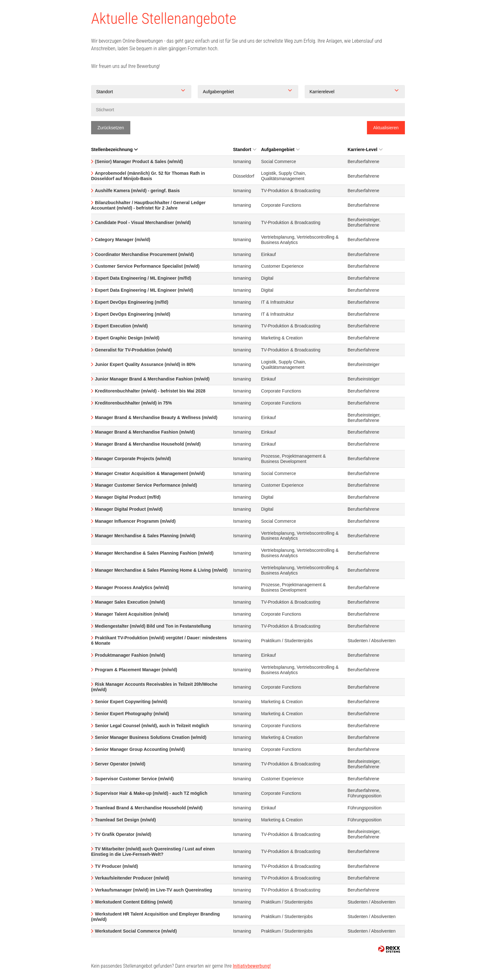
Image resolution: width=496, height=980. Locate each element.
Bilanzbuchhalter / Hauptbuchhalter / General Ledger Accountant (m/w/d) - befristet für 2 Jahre (148, 205)
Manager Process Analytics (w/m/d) (132, 587)
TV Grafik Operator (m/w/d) (123, 834)
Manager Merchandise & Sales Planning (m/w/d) (145, 536)
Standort (245, 149)
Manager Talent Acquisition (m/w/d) (132, 614)
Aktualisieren (386, 128)
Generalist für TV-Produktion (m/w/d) (133, 350)
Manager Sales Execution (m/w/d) (130, 602)
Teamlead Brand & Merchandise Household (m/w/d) (149, 808)
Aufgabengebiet (280, 149)
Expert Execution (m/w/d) (121, 326)
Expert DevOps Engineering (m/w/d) (133, 314)
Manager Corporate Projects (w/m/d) (133, 459)
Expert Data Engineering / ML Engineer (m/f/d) (143, 278)
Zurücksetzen (111, 128)
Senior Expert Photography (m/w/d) (132, 714)
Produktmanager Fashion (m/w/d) (130, 655)
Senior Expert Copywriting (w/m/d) (131, 702)
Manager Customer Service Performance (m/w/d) (146, 485)
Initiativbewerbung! (252, 966)
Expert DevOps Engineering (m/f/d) (132, 302)
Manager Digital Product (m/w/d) (129, 509)
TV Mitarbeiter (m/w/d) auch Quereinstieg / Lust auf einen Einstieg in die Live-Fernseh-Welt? (153, 852)
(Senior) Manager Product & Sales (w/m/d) (139, 161)
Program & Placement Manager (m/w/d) (136, 670)
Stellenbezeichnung (114, 149)
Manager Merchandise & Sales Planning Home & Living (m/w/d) (161, 570)
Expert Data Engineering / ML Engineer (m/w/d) (144, 290)
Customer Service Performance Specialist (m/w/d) (147, 266)
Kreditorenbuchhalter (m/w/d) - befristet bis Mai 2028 (150, 391)
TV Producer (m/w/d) (116, 866)
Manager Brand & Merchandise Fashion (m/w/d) (145, 432)
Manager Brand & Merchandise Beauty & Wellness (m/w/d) (156, 417)
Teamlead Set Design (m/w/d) (125, 820)
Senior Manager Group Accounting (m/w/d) (140, 749)
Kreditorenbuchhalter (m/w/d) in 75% (133, 403)
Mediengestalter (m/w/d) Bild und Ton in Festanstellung (153, 626)
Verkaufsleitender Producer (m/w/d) (132, 878)
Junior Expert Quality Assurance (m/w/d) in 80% (145, 364)
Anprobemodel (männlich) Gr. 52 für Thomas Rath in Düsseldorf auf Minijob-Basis (148, 176)
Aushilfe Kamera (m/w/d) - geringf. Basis (137, 191)
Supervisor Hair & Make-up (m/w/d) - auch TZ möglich (151, 793)
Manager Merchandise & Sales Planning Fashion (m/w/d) (154, 553)
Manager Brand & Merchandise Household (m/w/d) (148, 444)
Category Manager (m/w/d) (123, 240)
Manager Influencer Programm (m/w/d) (135, 521)
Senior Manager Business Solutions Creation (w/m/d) (151, 737)
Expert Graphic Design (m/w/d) (127, 338)
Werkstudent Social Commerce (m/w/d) (136, 931)
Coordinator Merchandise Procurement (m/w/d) (144, 254)
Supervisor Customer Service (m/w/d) (134, 779)
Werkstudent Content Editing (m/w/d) (134, 902)
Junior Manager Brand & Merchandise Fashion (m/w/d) (152, 379)
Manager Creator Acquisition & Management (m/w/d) (150, 473)
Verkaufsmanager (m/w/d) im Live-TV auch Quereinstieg (153, 890)
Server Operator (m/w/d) (120, 764)
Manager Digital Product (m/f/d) (128, 497)
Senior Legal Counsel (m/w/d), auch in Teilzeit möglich (152, 726)
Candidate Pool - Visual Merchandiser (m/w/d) (143, 222)
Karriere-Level (365, 149)
